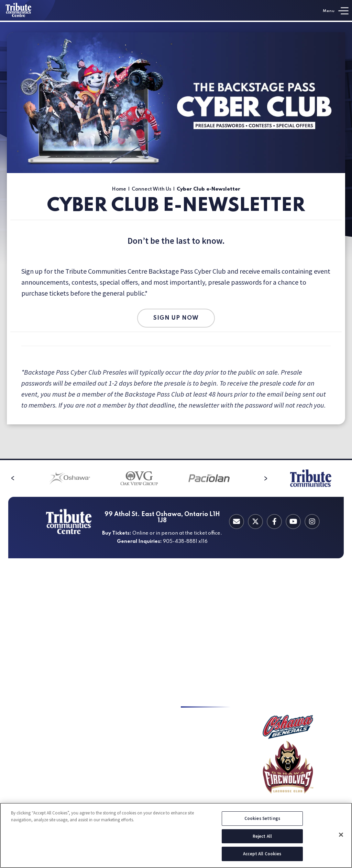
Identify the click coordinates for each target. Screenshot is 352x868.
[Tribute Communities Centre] (28, 10)
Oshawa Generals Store (289, 650)
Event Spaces (115, 786)
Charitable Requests (205, 789)
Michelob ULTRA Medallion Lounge (212, 643)
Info (278, 592)
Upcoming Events (40, 608)
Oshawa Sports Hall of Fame (295, 639)
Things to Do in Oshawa (128, 650)
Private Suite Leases (204, 608)
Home (119, 189)
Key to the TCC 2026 (204, 717)
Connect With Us (151, 189)
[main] (176, 240)
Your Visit (122, 592)
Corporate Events (120, 748)
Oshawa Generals (39, 650)
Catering (208, 592)
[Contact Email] (236, 522)
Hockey (45, 701)
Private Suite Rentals (206, 619)
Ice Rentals (32, 717)
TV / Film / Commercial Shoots (127, 772)
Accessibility (114, 629)
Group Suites (196, 629)
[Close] (341, 837)
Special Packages (39, 639)
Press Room (195, 758)
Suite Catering (198, 656)
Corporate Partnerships (209, 768)
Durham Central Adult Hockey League (54, 731)
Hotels (108, 660)
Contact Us (194, 738)
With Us (206, 701)
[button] (13, 478)
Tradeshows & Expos (124, 738)
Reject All (262, 839)
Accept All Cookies (262, 857)
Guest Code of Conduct (288, 619)
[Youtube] (293, 522)
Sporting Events (119, 727)
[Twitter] (255, 522)
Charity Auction (199, 779)
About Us (272, 608)
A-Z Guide (111, 619)
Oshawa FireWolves (42, 660)
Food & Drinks (116, 639)
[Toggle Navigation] (336, 11)
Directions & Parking (124, 608)
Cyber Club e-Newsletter (211, 727)
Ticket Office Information (49, 619)
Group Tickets (35, 629)
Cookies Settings (262, 821)
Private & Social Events (127, 758)
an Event (121, 701)
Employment (196, 799)
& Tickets (44, 592)
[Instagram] (312, 522)
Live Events (113, 717)
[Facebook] (274, 522)
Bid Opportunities (202, 748)
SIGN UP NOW (176, 318)
